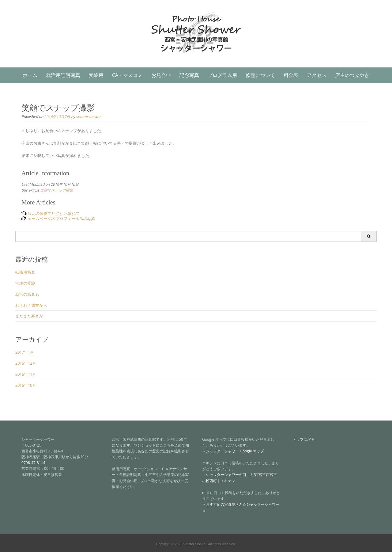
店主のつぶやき (352, 75)
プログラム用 (222, 75)
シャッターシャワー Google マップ (235, 451)
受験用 (96, 75)
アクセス (317, 75)
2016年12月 (26, 363)
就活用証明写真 (63, 75)
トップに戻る (303, 439)
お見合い (161, 75)
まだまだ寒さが (29, 316)
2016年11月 (26, 374)
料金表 (291, 75)
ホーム (30, 75)
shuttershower (88, 116)
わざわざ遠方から (31, 305)
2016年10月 (26, 385)
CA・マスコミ (127, 75)
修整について (260, 75)
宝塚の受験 (25, 283)
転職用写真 (25, 272)
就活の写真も (27, 294)
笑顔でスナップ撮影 (57, 190)
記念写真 (189, 75)
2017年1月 (25, 352)
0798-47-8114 (33, 463)
